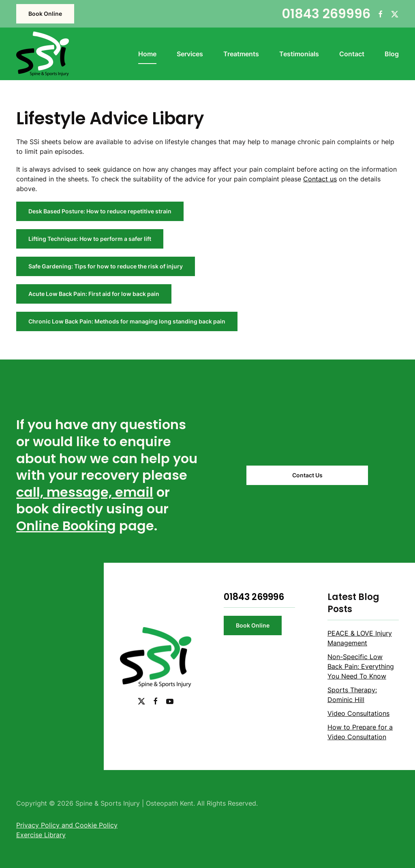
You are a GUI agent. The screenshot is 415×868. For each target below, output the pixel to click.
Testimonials (299, 54)
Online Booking (66, 526)
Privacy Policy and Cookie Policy (67, 825)
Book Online (45, 14)
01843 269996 (326, 14)
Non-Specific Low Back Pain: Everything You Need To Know (361, 666)
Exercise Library (41, 835)
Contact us (320, 179)
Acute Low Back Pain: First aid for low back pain (94, 294)
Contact (352, 54)
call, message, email (85, 492)
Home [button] (147, 54)
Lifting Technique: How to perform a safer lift (90, 239)
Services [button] (190, 54)
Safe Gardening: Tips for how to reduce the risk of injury (106, 266)
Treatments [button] (241, 54)
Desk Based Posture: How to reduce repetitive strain (100, 211)
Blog (392, 54)
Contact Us (307, 475)
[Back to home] (43, 54)
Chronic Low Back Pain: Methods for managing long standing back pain (127, 321)
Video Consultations (358, 713)
